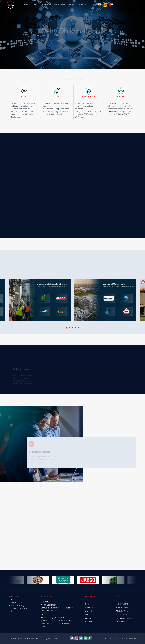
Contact (83, 5)
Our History (46, 5)
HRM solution (122, 622)
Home (26, 5)
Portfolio (72, 5)
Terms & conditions (128, 638)
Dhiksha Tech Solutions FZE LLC (29, 638)
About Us (89, 608)
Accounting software (125, 618)
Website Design (123, 611)
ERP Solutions (122, 604)
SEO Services (122, 615)
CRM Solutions (123, 608)
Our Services (60, 5)
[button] (67, 328)
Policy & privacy (111, 638)
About (35, 5)
